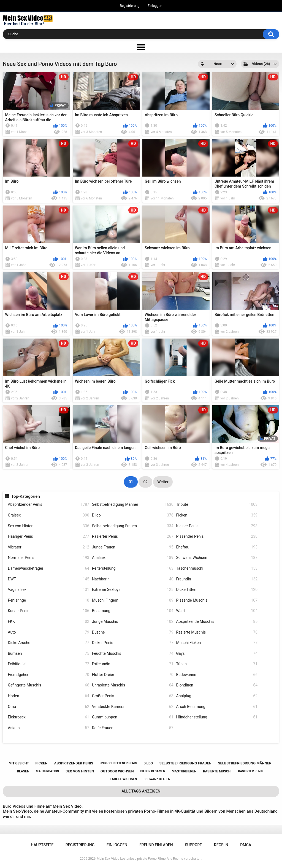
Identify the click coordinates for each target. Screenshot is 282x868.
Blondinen (217, 685)
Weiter (163, 482)
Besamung (133, 611)
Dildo (133, 515)
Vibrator (48, 547)
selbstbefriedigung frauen (185, 763)
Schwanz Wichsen (217, 558)
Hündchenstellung (217, 717)
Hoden (48, 696)
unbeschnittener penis (118, 763)
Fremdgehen (48, 675)
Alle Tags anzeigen (141, 791)
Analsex (133, 558)
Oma (48, 707)
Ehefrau (217, 547)
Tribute (217, 505)
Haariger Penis (48, 536)
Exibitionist (48, 664)
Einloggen (155, 6)
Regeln (221, 845)
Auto (48, 632)
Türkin (217, 664)
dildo (148, 763)
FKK (48, 622)
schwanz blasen (157, 779)
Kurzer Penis (48, 611)
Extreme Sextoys (133, 590)
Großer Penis (133, 696)
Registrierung (130, 6)
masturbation (47, 771)
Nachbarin (133, 579)
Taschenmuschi (217, 568)
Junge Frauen (133, 547)
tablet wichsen (124, 779)
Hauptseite (42, 845)
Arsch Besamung (217, 707)
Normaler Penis (48, 558)
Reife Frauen (133, 728)
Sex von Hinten (48, 526)
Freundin (217, 579)
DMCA (246, 845)
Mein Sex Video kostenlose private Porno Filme (131, 859)
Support (193, 845)
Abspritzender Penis (48, 505)
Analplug (217, 696)
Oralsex (48, 515)
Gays (217, 654)
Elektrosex (48, 717)
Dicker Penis (133, 643)
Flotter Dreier (133, 675)
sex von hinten (80, 771)
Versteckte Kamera (133, 707)
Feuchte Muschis (133, 654)
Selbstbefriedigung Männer (133, 505)
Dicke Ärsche (48, 643)
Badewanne (217, 675)
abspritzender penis (74, 763)
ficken (42, 763)
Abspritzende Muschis (217, 622)
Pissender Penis (217, 536)
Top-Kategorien (26, 496)
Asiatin (48, 728)
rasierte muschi (217, 771)
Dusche (133, 632)
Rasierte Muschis (217, 632)
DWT (48, 579)
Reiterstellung (133, 568)
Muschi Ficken (217, 643)
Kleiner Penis (217, 526)
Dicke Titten (217, 590)
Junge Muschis (133, 622)
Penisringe (48, 600)
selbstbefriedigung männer (245, 763)
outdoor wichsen (117, 771)
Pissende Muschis (217, 600)
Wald (217, 611)
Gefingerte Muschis (48, 685)
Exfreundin (133, 664)
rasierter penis (250, 771)
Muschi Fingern (133, 600)
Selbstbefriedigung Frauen (133, 526)
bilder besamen (153, 771)
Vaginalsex (48, 590)
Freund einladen (156, 845)
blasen (23, 771)
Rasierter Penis (133, 536)
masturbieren (184, 771)
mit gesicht (19, 763)
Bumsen (48, 654)
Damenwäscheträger (48, 568)
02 (145, 482)
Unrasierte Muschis (133, 685)
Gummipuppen (133, 717)
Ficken (217, 515)
